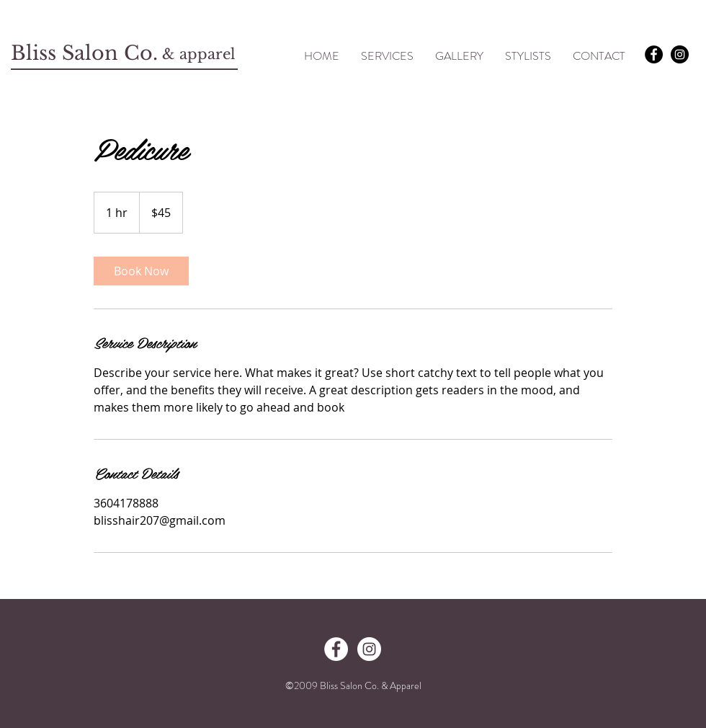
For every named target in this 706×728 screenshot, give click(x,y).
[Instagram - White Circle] (369, 649)
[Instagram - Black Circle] (680, 54)
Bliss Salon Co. (87, 53)
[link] (141, 271)
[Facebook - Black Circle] (654, 54)
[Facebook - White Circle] (336, 649)
